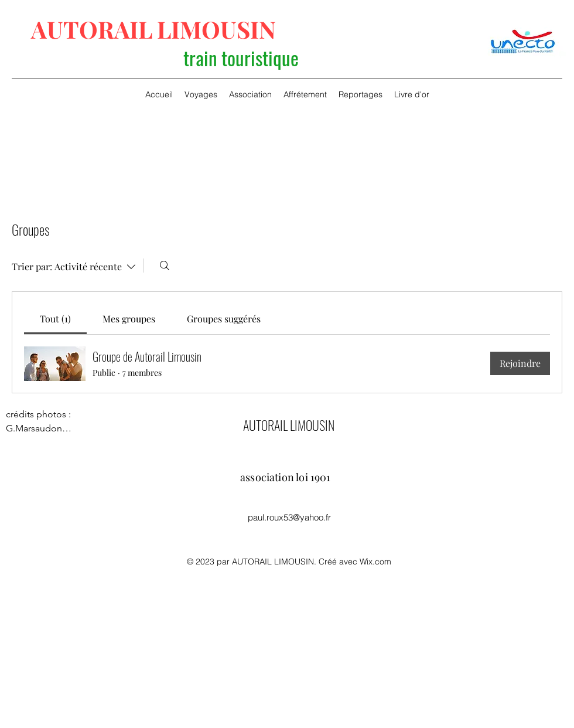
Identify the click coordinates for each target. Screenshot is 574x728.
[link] (55, 319)
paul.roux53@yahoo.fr (289, 517)
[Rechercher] (165, 266)
